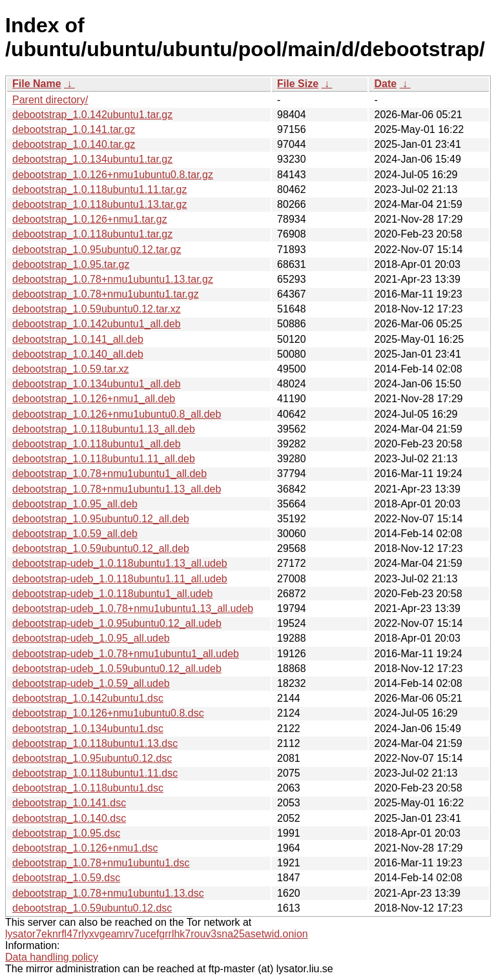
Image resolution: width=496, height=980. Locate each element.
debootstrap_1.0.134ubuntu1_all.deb (97, 384)
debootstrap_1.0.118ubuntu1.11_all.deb (104, 459)
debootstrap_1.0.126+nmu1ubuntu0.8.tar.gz (113, 175)
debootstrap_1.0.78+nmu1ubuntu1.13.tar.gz (113, 279)
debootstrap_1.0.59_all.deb (75, 534)
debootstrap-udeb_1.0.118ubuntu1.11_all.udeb (120, 579)
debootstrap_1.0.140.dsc (69, 818)
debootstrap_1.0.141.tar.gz (74, 129)
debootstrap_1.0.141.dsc (69, 803)
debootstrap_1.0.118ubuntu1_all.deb (97, 444)
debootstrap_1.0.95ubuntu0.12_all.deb (101, 519)
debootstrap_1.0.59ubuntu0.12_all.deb (101, 548)
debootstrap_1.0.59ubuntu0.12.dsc (92, 908)
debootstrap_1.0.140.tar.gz (74, 144)
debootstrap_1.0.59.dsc (66, 878)
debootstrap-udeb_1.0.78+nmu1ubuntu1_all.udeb (126, 654)
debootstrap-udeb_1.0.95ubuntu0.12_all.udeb (117, 623)
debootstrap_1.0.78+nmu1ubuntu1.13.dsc (108, 893)
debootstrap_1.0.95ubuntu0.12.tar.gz (97, 250)
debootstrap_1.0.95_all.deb (75, 504)
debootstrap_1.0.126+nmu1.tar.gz (90, 219)
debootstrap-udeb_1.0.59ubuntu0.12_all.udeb (117, 669)
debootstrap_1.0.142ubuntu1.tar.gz (92, 115)
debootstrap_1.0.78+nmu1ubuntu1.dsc (101, 863)
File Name (37, 84)
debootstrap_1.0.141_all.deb (78, 339)
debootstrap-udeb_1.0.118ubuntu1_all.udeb (113, 594)
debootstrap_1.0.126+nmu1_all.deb (94, 399)
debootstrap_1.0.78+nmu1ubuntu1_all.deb (109, 474)
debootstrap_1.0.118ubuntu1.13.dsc (95, 743)
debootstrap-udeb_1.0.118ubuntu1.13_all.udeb (120, 563)
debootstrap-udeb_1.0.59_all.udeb (91, 683)
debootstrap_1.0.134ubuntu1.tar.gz (92, 159)
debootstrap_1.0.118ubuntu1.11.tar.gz (99, 189)
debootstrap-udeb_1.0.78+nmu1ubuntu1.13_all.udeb (133, 608)
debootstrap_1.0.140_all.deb (78, 354)
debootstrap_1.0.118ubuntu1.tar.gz (92, 234)
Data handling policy (52, 957)
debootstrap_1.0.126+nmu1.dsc (85, 848)
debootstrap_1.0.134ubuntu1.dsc (88, 729)
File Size (298, 84)
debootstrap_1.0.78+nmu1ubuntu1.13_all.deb (117, 489)
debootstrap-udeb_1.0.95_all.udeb (91, 638)
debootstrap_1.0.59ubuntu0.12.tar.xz (97, 309)
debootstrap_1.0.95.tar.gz (71, 264)
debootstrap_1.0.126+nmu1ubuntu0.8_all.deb (117, 414)
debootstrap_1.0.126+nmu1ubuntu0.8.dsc (108, 713)
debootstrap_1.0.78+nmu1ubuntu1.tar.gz (106, 294)
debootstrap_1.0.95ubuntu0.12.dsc (92, 758)
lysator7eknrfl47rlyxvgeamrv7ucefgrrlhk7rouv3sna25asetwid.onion (157, 934)
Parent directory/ (50, 100)
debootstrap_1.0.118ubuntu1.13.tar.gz (99, 204)
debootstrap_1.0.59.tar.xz (71, 369)
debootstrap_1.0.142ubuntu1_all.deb (97, 324)
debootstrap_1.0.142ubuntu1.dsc (88, 698)
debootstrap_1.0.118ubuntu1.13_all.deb (104, 429)
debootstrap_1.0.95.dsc (66, 833)
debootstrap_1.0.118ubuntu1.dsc (88, 788)
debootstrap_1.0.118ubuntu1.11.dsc (95, 773)
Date (385, 84)
